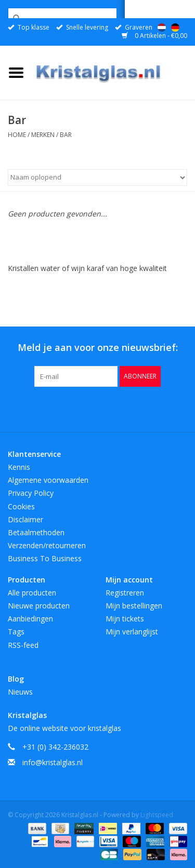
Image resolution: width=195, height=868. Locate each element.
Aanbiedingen (30, 619)
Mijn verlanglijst (132, 632)
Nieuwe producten (39, 606)
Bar (66, 135)
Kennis (19, 467)
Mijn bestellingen (134, 606)
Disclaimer (25, 519)
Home (17, 135)
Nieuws (20, 692)
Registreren (125, 593)
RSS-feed (23, 645)
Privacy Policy (31, 493)
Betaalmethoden (36, 532)
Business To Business (45, 558)
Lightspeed (157, 815)
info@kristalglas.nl (53, 762)
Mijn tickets (125, 619)
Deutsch (175, 28)
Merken (43, 135)
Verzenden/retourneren (47, 545)
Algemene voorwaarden (48, 480)
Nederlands (162, 28)
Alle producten (32, 593)
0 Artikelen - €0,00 (154, 36)
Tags (16, 632)
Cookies (21, 506)
